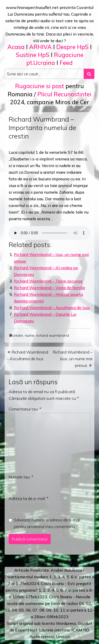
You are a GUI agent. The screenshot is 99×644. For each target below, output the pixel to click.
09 (49, 610)
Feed (66, 63)
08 (42, 610)
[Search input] (44, 74)
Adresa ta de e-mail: (29, 498)
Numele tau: (21, 477)
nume (30, 335)
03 (7, 610)
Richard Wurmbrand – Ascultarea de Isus (52, 308)
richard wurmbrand (52, 335)
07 (35, 610)
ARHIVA (40, 47)
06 (28, 610)
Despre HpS (72, 47)
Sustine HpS (33, 55)
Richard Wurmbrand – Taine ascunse (48, 281)
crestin (18, 335)
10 (56, 610)
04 (14, 610)
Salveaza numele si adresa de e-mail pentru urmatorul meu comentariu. (47, 523)
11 (63, 610)
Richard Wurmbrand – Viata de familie (49, 288)
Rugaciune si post (40, 86)
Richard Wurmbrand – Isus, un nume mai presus (73, 359)
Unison (63, 637)
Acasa (16, 47)
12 (90, 610)
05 (21, 610)
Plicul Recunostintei (64, 94)
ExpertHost (26, 630)
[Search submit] (89, 74)
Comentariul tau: (25, 409)
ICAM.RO (80, 630)
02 (89, 603)
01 (82, 603)
